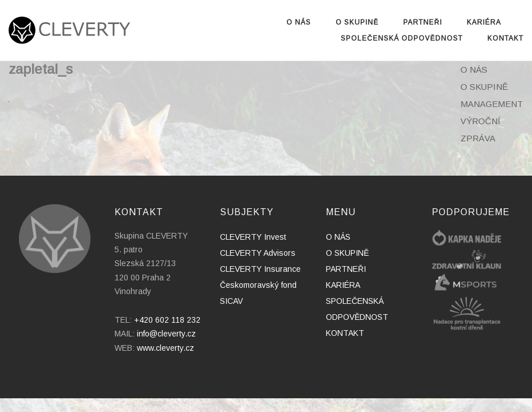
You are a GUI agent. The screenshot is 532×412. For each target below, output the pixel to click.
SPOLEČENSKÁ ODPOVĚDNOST (402, 38)
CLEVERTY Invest (253, 237)
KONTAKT (505, 38)
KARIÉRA (484, 22)
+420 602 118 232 (167, 320)
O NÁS (299, 22)
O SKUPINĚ (357, 22)
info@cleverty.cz (166, 334)
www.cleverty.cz (165, 348)
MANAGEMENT (492, 104)
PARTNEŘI (423, 22)
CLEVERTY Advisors (258, 253)
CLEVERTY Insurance (260, 269)
